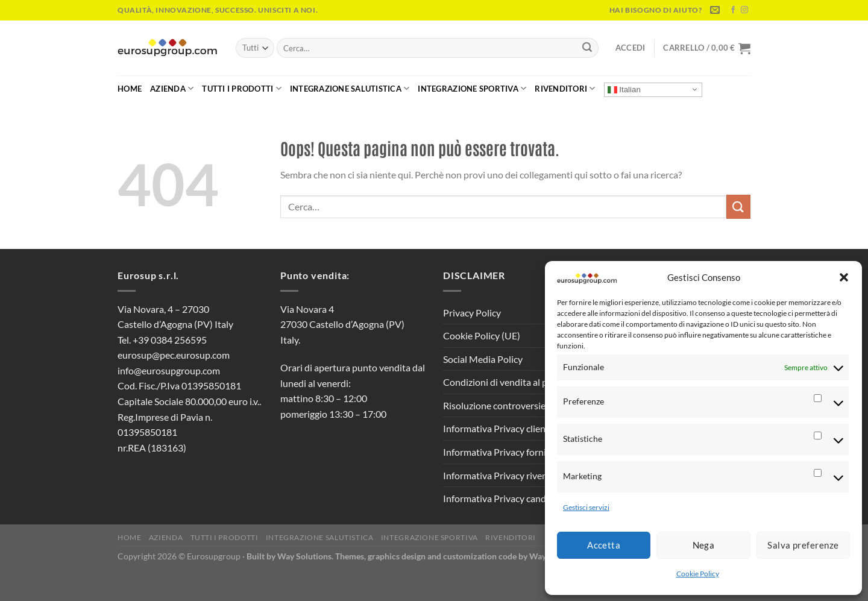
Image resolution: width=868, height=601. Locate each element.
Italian (624, 89)
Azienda (172, 88)
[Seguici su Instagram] (744, 10)
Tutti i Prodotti (242, 88)
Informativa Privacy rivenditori (507, 475)
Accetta (604, 545)
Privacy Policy (472, 313)
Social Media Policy (483, 359)
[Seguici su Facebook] (733, 10)
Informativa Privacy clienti (497, 428)
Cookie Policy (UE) (482, 335)
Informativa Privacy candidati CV (511, 498)
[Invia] (587, 48)
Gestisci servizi (586, 507)
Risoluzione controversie (494, 405)
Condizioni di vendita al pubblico (511, 382)
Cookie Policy (698, 574)
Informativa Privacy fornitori (502, 452)
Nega (704, 545)
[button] (844, 277)
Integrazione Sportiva (472, 88)
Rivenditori (565, 88)
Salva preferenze (803, 545)
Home (130, 89)
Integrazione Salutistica (350, 88)
